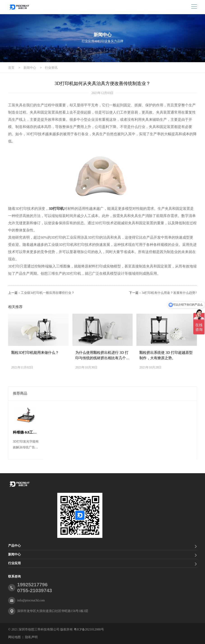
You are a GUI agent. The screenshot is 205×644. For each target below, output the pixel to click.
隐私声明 (31, 637)
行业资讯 (51, 68)
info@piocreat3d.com (31, 600)
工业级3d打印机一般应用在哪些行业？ (48, 293)
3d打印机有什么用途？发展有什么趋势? (169, 293)
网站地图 (14, 637)
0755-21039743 (35, 590)
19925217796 (32, 585)
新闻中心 (30, 68)
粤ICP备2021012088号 (89, 629)
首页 (11, 68)
